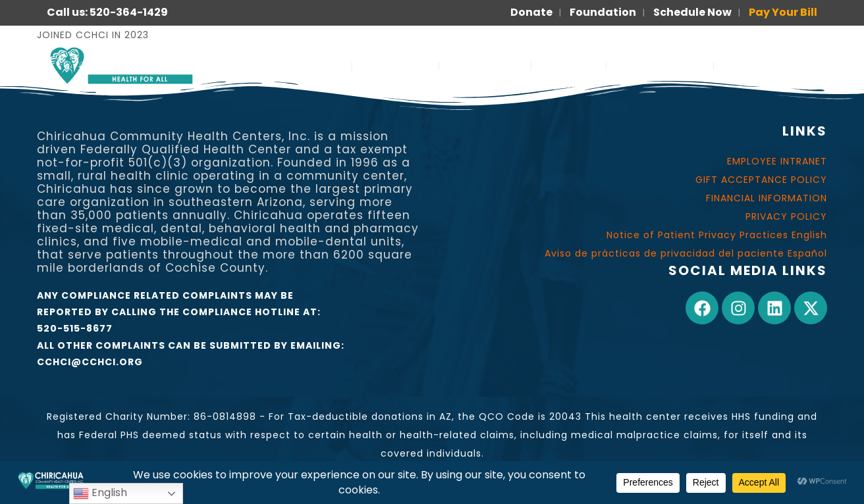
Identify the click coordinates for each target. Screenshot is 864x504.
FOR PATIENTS (660, 65)
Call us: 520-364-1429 (107, 12)
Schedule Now (692, 12)
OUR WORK (485, 65)
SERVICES (310, 65)
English (100, 493)
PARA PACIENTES (774, 65)
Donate (531, 12)
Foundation (603, 12)
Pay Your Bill (783, 12)
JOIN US (569, 65)
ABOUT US (395, 65)
